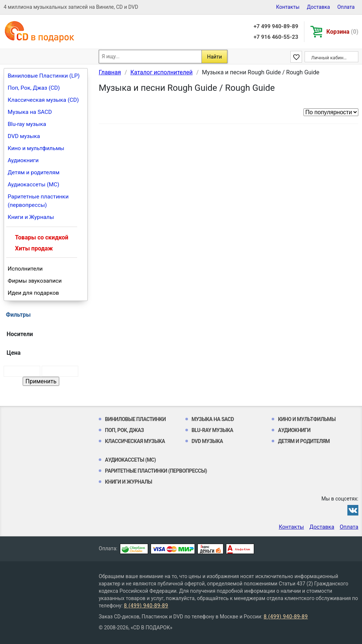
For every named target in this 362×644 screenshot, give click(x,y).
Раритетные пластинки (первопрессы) (38, 201)
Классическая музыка (135, 441)
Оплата (346, 7)
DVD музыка (24, 136)
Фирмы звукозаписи (35, 281)
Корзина (342, 32)
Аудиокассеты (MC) (33, 185)
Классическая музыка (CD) (43, 100)
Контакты (288, 7)
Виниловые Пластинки (135, 419)
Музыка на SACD (30, 112)
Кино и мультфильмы (36, 148)
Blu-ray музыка (27, 124)
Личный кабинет (330, 58)
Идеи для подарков (33, 293)
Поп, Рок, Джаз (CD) (34, 88)
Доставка (318, 7)
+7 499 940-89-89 (276, 26)
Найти (214, 57)
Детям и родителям (34, 172)
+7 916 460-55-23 (276, 37)
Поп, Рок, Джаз (125, 430)
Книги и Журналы (31, 217)
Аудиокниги (23, 160)
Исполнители (25, 269)
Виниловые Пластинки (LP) (44, 76)
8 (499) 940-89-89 (146, 606)
